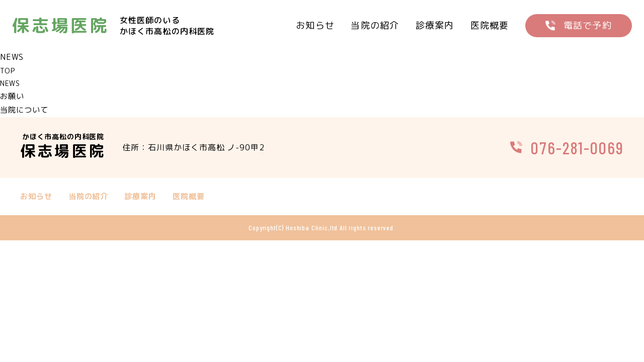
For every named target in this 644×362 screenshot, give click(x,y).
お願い (13, 96)
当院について (26, 110)
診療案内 (435, 25)
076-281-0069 (577, 148)
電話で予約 (588, 25)
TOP (8, 71)
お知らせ (315, 25)
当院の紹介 (375, 25)
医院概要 (490, 25)
